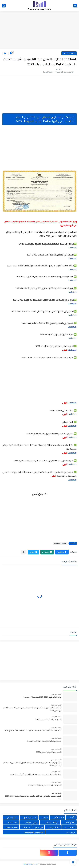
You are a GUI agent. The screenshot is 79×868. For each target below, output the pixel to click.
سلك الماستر (70, 827)
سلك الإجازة (13, 822)
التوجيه (45, 817)
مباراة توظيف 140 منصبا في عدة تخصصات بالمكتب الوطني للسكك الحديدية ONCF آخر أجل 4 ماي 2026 (32, 764)
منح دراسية (71, 832)
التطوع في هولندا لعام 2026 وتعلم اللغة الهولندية (44, 741)
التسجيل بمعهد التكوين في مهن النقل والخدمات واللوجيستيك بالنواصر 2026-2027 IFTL (33, 797)
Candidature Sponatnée (34, 832)
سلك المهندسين (54, 827)
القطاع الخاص (12, 817)
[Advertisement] (39, 30)
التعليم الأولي (59, 817)
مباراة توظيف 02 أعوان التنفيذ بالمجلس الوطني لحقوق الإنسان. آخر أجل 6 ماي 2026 (33, 730)
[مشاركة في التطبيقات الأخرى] (24, 552)
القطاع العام (70, 822)
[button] (62, 552)
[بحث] (4, 6)
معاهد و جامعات (69, 53)
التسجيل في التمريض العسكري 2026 (49, 752)
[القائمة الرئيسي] (75, 6)
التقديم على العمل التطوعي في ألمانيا (48, 719)
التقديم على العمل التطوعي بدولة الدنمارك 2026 (45, 785)
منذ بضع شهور (55, 694)
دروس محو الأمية (31, 822)
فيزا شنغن (39, 827)
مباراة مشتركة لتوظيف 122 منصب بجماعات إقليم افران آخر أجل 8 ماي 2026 (36, 774)
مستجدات (26, 827)
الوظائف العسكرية (52, 822)
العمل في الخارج (30, 817)
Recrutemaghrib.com (30, 864)
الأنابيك (72, 817)
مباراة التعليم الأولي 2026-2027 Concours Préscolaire (42, 697)
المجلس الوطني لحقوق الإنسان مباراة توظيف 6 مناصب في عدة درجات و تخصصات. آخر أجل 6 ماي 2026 (32, 709)
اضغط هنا (72, 248)
